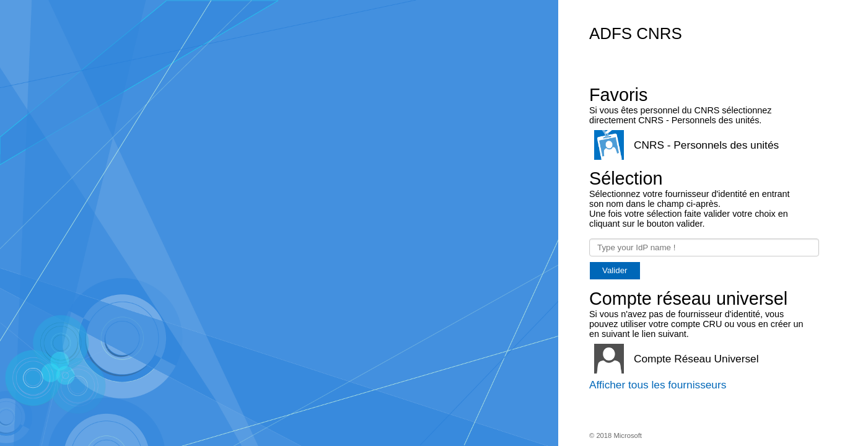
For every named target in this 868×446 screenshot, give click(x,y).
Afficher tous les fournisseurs (658, 385)
